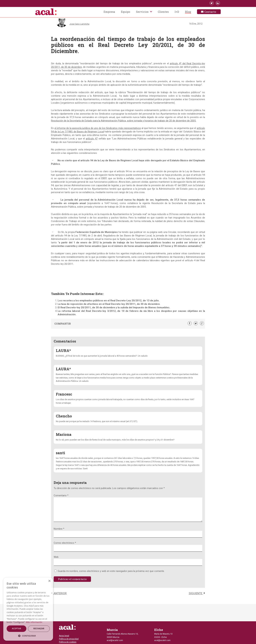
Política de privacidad (69, 639)
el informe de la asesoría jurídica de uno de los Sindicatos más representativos (98, 128)
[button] (28, 636)
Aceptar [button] (16, 629)
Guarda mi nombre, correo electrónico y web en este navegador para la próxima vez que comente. (111, 575)
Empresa (109, 12)
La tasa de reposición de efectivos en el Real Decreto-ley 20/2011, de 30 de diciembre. (109, 304)
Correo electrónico (65, 547)
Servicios (142, 12)
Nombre (59, 533)
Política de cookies (68, 642)
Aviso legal (64, 636)
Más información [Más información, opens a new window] (34, 622)
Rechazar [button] (39, 629)
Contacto (210, 12)
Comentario (61, 495)
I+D (177, 12)
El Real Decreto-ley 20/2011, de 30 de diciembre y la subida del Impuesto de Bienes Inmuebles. (114, 307)
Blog (188, 12)
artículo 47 (92, 139)
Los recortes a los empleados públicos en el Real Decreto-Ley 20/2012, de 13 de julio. (109, 301)
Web (56, 561)
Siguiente (197, 597)
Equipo (126, 12)
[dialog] (28, 609)
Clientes (163, 12)
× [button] (49, 581)
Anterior (59, 597)
